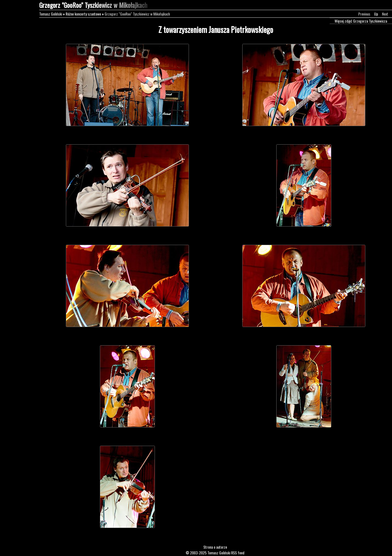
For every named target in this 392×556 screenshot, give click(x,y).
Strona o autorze (215, 547)
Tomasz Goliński (51, 14)
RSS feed (238, 553)
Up (376, 14)
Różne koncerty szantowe (83, 14)
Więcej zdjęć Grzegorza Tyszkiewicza (361, 21)
